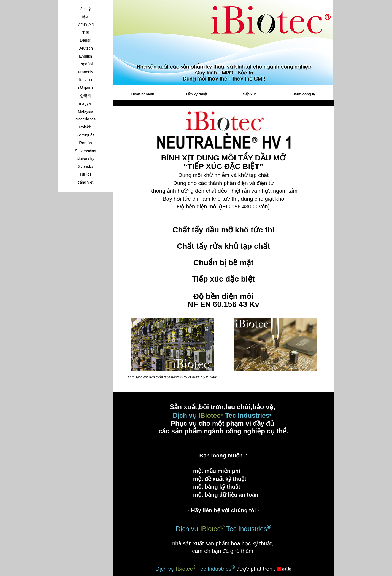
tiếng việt (86, 182)
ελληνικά (86, 88)
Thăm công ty (303, 94)
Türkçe (86, 174)
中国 (86, 33)
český (86, 9)
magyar (86, 103)
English (86, 56)
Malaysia (86, 111)
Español (85, 64)
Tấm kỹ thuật (196, 94)
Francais (86, 72)
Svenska (86, 167)
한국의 (86, 96)
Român (85, 143)
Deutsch (86, 48)
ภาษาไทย (86, 25)
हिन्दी (86, 17)
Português (86, 135)
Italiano (85, 80)
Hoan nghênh (143, 94)
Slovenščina (86, 151)
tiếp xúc (250, 94)
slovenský (86, 159)
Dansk (86, 40)
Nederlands (86, 119)
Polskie (85, 127)
